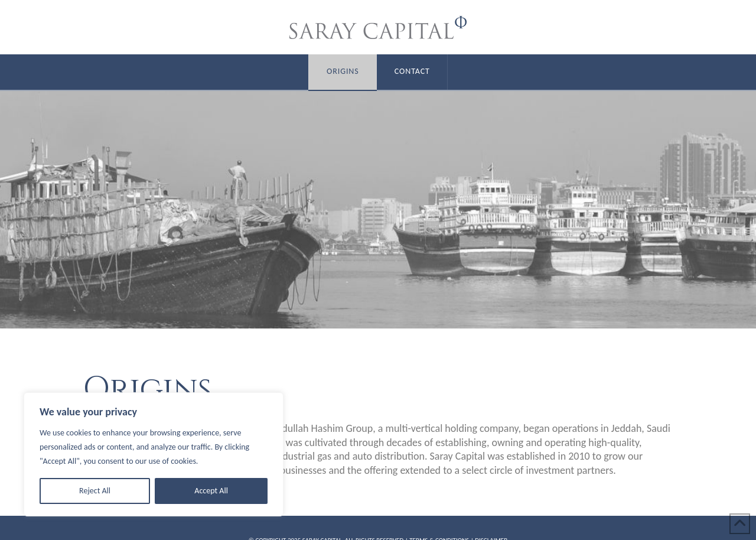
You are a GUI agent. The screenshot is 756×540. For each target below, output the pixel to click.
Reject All (95, 491)
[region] (154, 454)
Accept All (211, 491)
